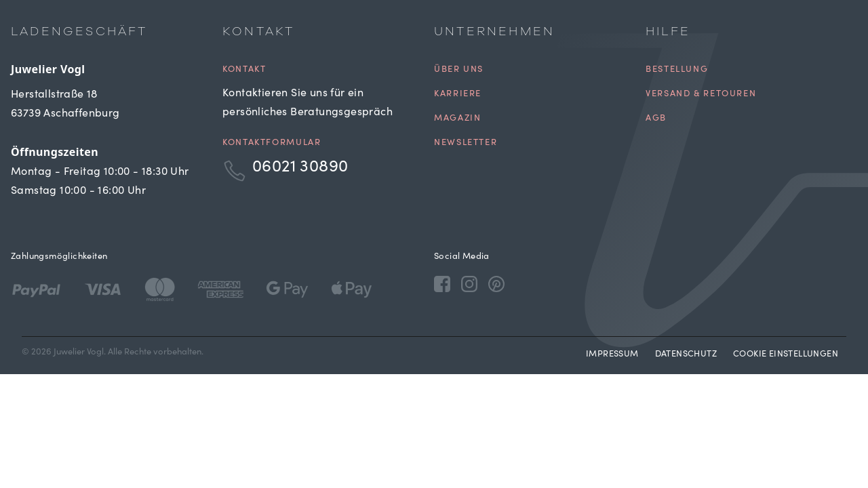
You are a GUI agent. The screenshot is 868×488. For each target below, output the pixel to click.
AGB (656, 119)
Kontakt (244, 70)
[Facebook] (442, 283)
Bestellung (677, 70)
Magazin (457, 119)
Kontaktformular (272, 143)
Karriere (458, 95)
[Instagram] (469, 283)
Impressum (612, 355)
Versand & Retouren (701, 95)
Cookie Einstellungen (786, 355)
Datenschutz (686, 355)
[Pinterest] (496, 283)
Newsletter (466, 143)
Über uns (459, 70)
